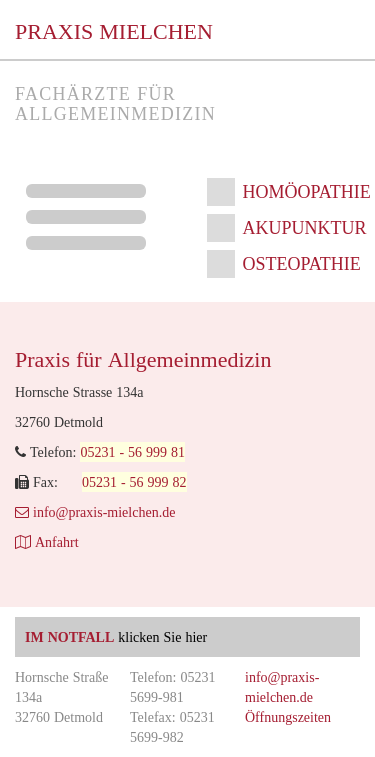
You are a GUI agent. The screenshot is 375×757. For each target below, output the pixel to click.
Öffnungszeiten (288, 717)
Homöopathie (307, 191)
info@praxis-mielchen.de (95, 512)
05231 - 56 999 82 (134, 482)
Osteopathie (302, 263)
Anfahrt (47, 542)
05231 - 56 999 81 (132, 452)
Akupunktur (305, 227)
